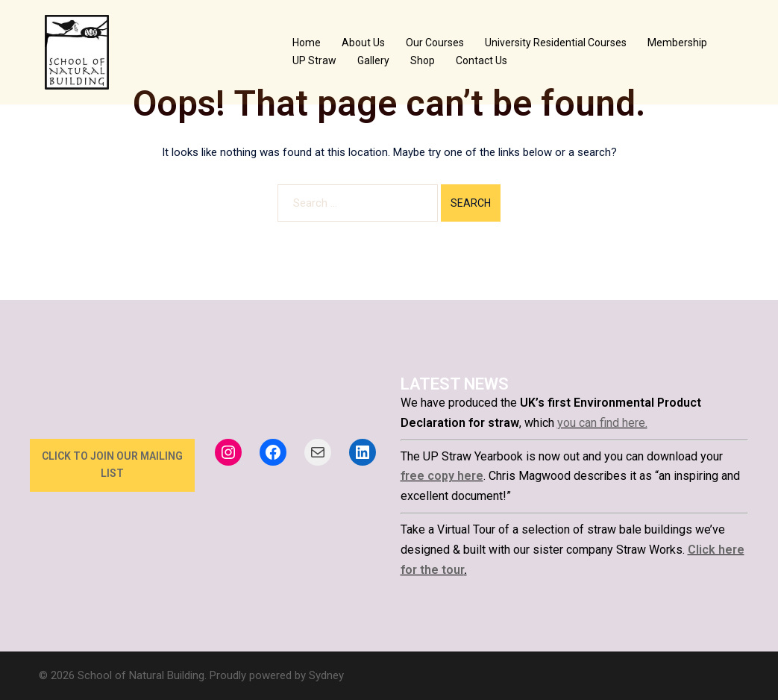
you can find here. (602, 423)
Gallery (373, 60)
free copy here (442, 476)
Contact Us (481, 60)
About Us (363, 43)
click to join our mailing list (112, 465)
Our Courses (435, 43)
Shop (423, 60)
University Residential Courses (556, 43)
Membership (677, 43)
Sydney (326, 675)
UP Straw (314, 60)
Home (307, 43)
